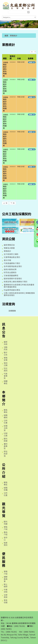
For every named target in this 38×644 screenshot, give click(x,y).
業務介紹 (6, 573)
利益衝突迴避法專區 (12, 290)
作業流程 (6, 591)
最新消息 (6, 343)
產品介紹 (6, 533)
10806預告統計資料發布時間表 (5, 104)
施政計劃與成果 (10, 269)
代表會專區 (6, 376)
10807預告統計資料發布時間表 (5, 86)
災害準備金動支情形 (12, 257)
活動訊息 (6, 348)
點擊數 (31, 58)
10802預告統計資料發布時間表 (5, 173)
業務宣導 (6, 359)
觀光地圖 (6, 523)
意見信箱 (6, 601)
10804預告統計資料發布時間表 (5, 139)
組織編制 (6, 416)
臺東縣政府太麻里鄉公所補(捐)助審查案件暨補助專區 (19, 286)
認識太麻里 (6, 428)
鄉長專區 (6, 411)
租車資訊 (6, 544)
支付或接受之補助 (11, 254)
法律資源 (6, 596)
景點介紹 (6, 528)
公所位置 (6, 422)
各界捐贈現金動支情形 (13, 266)
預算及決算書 (9, 248)
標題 (5, 58)
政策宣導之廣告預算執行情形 (16, 282)
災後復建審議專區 (11, 275)
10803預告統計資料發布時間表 (5, 156)
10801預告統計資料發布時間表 (5, 191)
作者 (19, 58)
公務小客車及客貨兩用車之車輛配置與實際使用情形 (19, 294)
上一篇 (5, 203)
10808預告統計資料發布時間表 (5, 69)
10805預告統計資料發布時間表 (5, 121)
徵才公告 (6, 354)
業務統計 (7, 251)
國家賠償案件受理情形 (13, 278)
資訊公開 (6, 364)
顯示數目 (30, 50)
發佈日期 (12, 57)
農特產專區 (6, 446)
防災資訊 (6, 369)
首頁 (6, 36)
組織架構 (6, 489)
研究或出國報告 (10, 272)
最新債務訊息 (9, 245)
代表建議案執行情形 (12, 263)
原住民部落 (6, 454)
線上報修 (6, 585)
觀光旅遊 (6, 440)
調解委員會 (6, 579)
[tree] (19, 311)
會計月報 (7, 260)
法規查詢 (10, 311)
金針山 (6, 539)
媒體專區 (6, 382)
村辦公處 (6, 434)
